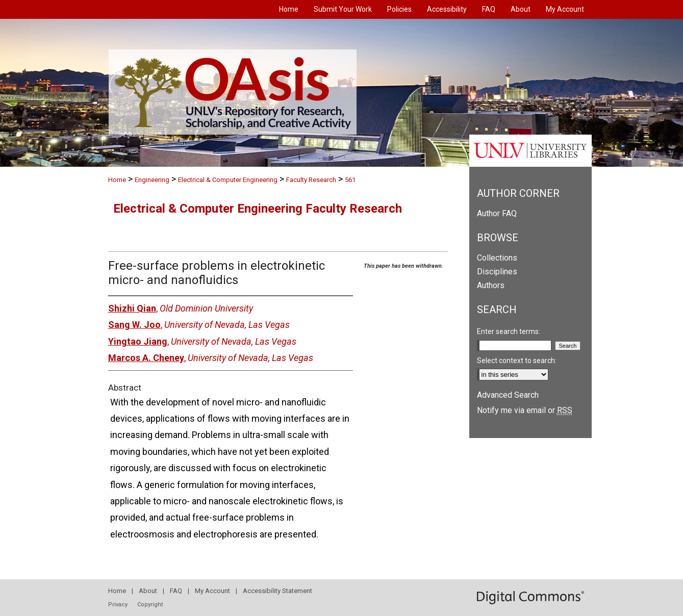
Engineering (152, 180)
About (148, 591)
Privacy (118, 605)
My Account (212, 591)
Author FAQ (497, 213)
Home (117, 180)
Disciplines (497, 272)
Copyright (150, 605)
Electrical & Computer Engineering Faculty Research (258, 209)
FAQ (176, 591)
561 (350, 180)
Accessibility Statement (277, 591)
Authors (491, 285)
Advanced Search (508, 395)
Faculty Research (311, 180)
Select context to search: (517, 361)
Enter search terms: (509, 331)
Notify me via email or (525, 410)
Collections (497, 258)
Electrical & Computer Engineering (228, 180)
